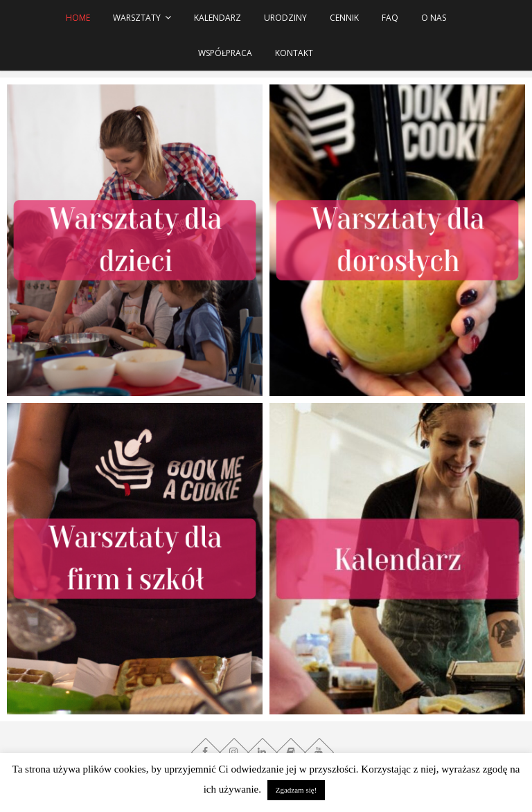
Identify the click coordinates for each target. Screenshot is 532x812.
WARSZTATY (137, 18)
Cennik (344, 18)
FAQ (390, 18)
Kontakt (294, 53)
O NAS (434, 18)
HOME (78, 18)
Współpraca (225, 53)
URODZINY (285, 18)
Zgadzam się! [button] (296, 790)
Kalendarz (218, 18)
